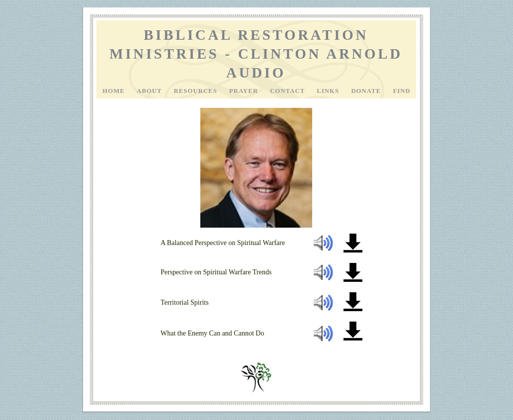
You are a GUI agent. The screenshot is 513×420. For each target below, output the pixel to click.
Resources (197, 91)
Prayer (245, 91)
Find (401, 91)
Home (115, 91)
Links (329, 91)
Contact (288, 91)
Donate (367, 91)
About (150, 91)
